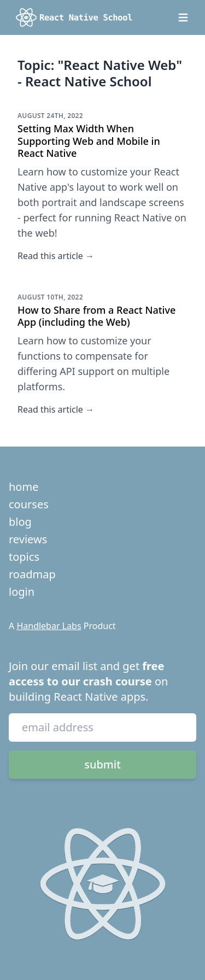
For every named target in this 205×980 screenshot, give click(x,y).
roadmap (32, 574)
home (24, 487)
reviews (28, 539)
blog (20, 522)
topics (24, 557)
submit (102, 764)
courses (29, 504)
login (22, 592)
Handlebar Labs (49, 626)
